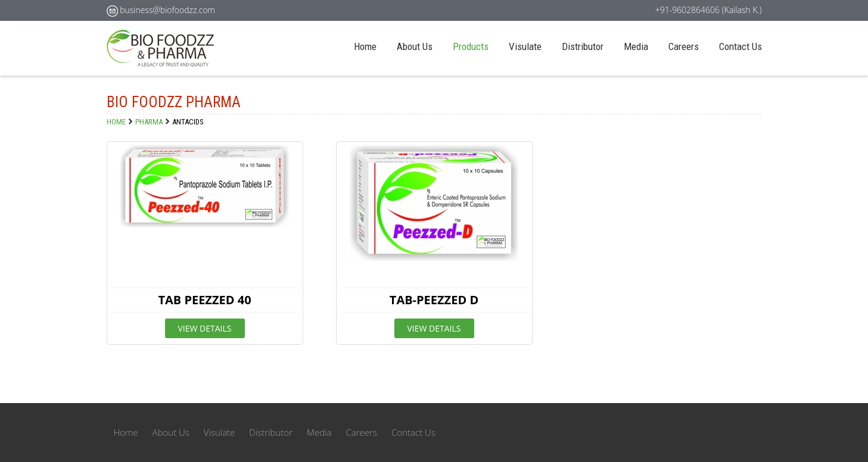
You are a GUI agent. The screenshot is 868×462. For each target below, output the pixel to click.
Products (471, 46)
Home (365, 46)
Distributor (583, 46)
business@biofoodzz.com (167, 10)
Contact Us (741, 46)
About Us (415, 46)
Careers (684, 46)
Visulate (525, 46)
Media (636, 46)
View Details (205, 328)
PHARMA (149, 122)
